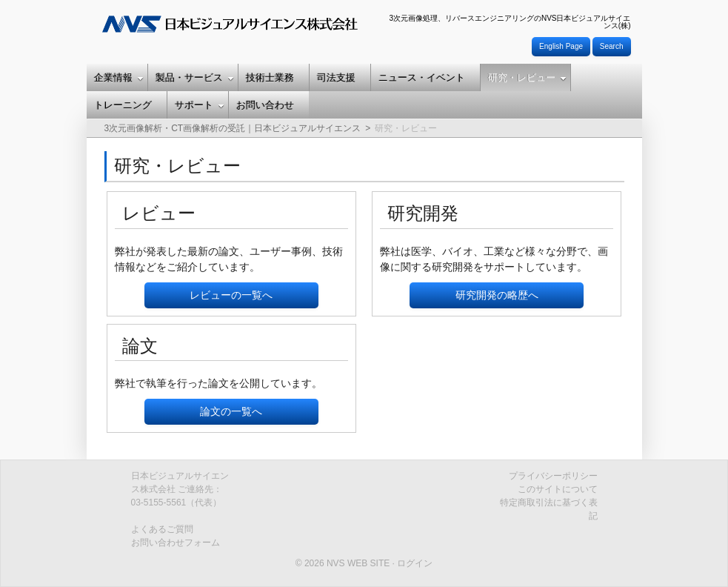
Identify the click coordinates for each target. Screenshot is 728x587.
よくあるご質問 (162, 529)
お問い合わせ (265, 105)
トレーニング (123, 105)
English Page (561, 46)
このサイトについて (558, 489)
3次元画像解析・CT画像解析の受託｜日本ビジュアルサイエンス (233, 128)
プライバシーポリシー (553, 476)
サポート (200, 105)
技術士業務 (270, 77)
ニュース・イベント (422, 77)
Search (612, 46)
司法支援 (336, 77)
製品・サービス (195, 77)
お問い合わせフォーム (176, 543)
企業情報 (119, 77)
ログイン (415, 563)
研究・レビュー (527, 77)
